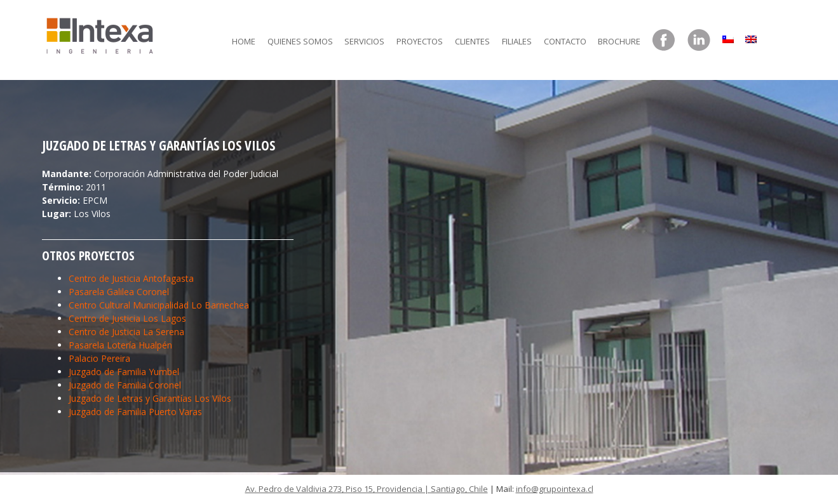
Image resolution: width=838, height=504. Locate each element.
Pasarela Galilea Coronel (119, 292)
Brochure (619, 41)
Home (244, 41)
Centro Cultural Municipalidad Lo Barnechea (159, 305)
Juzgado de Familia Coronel (125, 385)
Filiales (517, 41)
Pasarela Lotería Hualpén (120, 345)
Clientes (472, 41)
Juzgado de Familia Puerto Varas (135, 412)
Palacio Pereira (99, 358)
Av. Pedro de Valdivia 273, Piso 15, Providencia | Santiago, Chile (367, 489)
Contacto (565, 41)
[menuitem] (728, 36)
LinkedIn (699, 41)
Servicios (364, 41)
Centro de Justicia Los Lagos (127, 318)
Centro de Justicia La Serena (126, 332)
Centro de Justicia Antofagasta (131, 278)
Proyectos (420, 41)
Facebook (664, 41)
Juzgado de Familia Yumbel (124, 372)
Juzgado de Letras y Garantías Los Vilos (150, 398)
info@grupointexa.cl (555, 489)
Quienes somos (300, 41)
